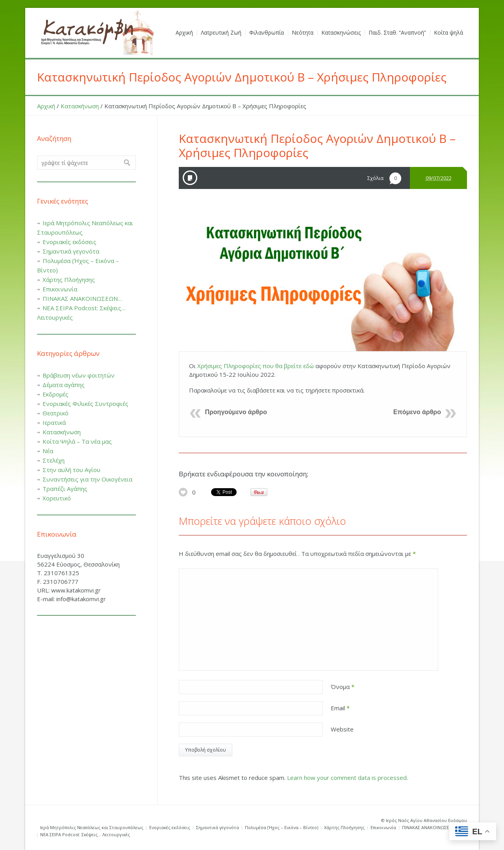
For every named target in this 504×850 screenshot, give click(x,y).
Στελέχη (54, 460)
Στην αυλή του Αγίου (71, 470)
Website (342, 729)
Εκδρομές (56, 394)
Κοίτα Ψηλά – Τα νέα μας (77, 441)
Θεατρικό (56, 413)
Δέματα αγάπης (64, 385)
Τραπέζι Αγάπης (65, 489)
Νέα (48, 451)
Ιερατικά (54, 422)
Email (340, 708)
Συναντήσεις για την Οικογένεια (87, 479)
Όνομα (343, 687)
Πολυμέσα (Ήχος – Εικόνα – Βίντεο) (282, 827)
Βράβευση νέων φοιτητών (79, 375)
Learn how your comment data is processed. (347, 778)
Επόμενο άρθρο (417, 412)
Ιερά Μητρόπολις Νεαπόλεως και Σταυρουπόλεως (92, 827)
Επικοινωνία (60, 289)
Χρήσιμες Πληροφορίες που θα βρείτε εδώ (256, 366)
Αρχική (46, 106)
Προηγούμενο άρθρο (236, 412)
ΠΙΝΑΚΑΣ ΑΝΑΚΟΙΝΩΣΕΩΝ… (82, 298)
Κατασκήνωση (80, 106)
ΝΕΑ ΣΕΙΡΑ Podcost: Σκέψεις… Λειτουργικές (85, 834)
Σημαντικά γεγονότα (71, 251)
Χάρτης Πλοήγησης (69, 280)
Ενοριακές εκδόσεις (69, 242)
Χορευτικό (57, 498)
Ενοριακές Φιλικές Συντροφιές (85, 404)
